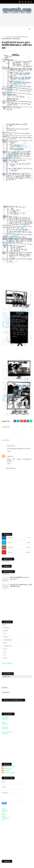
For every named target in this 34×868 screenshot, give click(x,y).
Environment (8, 640)
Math (5, 649)
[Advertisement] (16, 119)
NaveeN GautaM (9, 767)
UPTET (5, 658)
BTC (5, 625)
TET (5, 655)
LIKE (29, 538)
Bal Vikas (6, 628)
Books (6, 631)
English (6, 637)
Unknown (10, 457)
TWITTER (10, 543)
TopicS (4, 809)
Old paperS (6, 818)
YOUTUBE (10, 553)
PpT (3, 813)
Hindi (5, 643)
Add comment (11, 469)
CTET (5, 634)
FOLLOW (29, 543)
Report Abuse (7, 664)
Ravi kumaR (8, 769)
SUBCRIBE (28, 553)
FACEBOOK (10, 538)
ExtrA (4, 820)
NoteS (4, 817)
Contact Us (5, 574)
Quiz (5, 652)
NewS (4, 815)
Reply (9, 452)
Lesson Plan (10, 37)
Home (4, 37)
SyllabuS (5, 811)
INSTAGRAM (10, 548)
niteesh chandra (9, 773)
